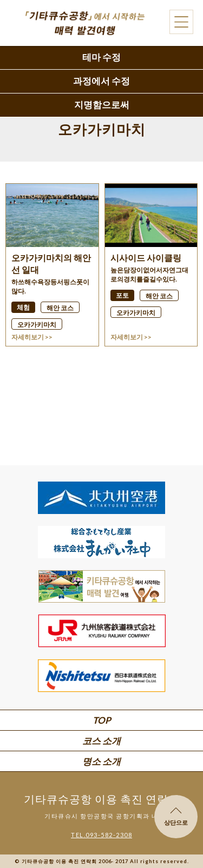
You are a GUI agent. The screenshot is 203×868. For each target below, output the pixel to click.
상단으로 (176, 817)
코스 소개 (101, 741)
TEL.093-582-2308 (101, 835)
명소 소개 (101, 761)
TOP (102, 720)
